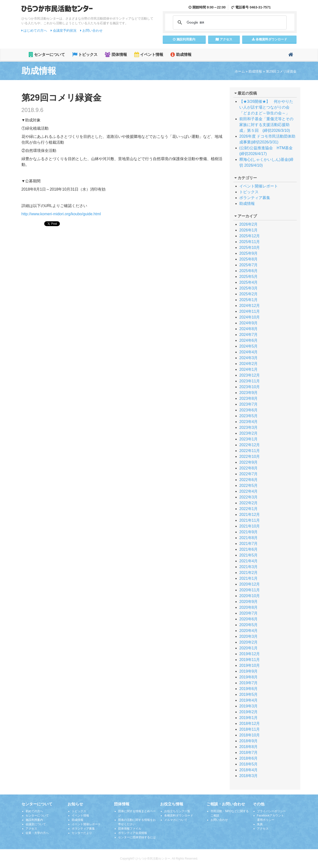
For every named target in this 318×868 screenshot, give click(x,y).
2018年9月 (249, 741)
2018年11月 (250, 729)
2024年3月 (249, 358)
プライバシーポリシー (271, 811)
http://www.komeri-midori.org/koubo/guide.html (61, 214)
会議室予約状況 (64, 30)
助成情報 (181, 55)
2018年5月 (249, 764)
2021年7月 (249, 544)
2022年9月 (249, 462)
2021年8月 (249, 538)
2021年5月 (249, 555)
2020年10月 (250, 596)
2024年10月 (250, 317)
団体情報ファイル (130, 829)
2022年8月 (249, 468)
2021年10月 (250, 526)
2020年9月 (249, 602)
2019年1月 (249, 718)
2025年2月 (249, 294)
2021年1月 (249, 578)
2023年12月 (250, 375)
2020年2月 (249, 642)
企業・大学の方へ (37, 833)
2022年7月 (249, 474)
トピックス (85, 55)
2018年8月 (249, 747)
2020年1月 (249, 648)
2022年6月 (249, 480)
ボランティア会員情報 (133, 833)
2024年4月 (249, 352)
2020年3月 (249, 636)
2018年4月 (249, 770)
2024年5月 (249, 346)
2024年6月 (249, 340)
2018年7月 (249, 753)
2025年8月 (249, 259)
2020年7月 (249, 613)
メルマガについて (176, 820)
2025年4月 (249, 282)
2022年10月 (250, 456)
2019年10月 (250, 665)
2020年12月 (250, 584)
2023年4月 (249, 422)
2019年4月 (249, 700)
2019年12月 (250, 654)
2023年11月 (250, 381)
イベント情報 (149, 55)
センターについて (47, 55)
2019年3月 (249, 706)
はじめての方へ (34, 30)
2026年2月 (249, 224)
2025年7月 (249, 265)
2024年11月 (250, 311)
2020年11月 (250, 590)
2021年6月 (249, 549)
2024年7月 (249, 335)
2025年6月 (249, 271)
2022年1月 (249, 509)
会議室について (36, 824)
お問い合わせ (91, 30)
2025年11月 (250, 242)
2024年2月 (249, 364)
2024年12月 (250, 306)
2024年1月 (249, 369)
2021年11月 (250, 520)
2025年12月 (250, 236)
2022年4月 (249, 491)
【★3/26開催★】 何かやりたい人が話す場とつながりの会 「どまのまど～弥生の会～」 (270, 107)
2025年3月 (249, 288)
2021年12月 (250, 515)
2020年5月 (249, 625)
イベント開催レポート (259, 186)
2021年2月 (249, 573)
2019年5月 (249, 694)
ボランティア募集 (255, 198)
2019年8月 (249, 677)
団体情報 (116, 55)
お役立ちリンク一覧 (177, 811)
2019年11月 (250, 660)
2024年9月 (249, 323)
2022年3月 (249, 497)
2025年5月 (249, 277)
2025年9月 (249, 253)
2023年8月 (249, 398)
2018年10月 (250, 735)
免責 (260, 824)
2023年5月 (249, 416)
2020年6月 (249, 619)
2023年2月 (249, 433)
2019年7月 (249, 683)
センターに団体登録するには (137, 837)
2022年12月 (250, 445)
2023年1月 (249, 439)
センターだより (82, 833)
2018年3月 (249, 776)
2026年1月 (249, 230)
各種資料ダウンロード (179, 816)
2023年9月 (249, 393)
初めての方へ (34, 811)
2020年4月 (249, 631)
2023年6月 (249, 410)
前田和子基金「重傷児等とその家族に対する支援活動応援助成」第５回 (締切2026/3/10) (266, 125)
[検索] (229, 22)
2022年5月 (249, 486)
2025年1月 (249, 300)
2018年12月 (250, 723)
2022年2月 (249, 503)
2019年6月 (249, 689)
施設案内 (184, 39)
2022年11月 (250, 451)
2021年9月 (249, 532)
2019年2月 (249, 712)
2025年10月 (250, 248)
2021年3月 (249, 567)
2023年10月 (250, 387)
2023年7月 (249, 404)
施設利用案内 (34, 820)
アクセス (224, 39)
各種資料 (269, 39)
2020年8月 (249, 607)
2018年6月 (249, 758)
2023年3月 (249, 427)
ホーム (240, 71)
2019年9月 (249, 671)
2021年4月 (249, 561)
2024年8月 (249, 329)
